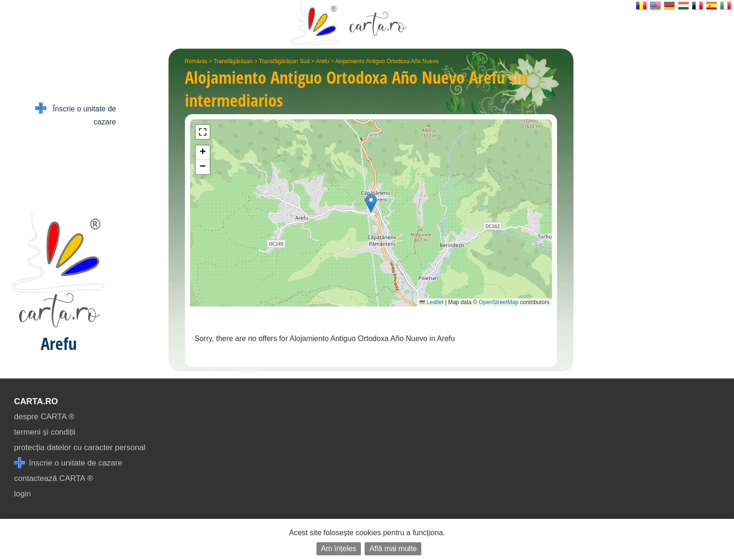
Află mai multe (393, 549)
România (196, 61)
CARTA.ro (36, 401)
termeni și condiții (45, 432)
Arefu (322, 61)
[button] (371, 203)
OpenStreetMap (499, 302)
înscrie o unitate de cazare (68, 463)
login (22, 494)
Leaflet (431, 302)
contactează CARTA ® (54, 478)
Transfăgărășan (233, 61)
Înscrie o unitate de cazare (76, 114)
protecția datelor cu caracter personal (80, 447)
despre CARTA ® (44, 417)
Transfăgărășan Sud (284, 61)
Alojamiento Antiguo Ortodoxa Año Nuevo (387, 61)
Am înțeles (339, 549)
